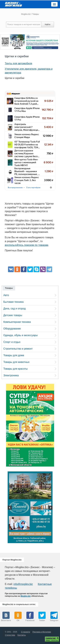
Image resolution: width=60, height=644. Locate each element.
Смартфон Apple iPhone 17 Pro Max (27, 110)
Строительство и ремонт (18, 349)
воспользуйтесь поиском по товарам (26, 245)
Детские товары (13, 315)
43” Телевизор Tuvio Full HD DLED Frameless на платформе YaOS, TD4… (27, 145)
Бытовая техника (13, 302)
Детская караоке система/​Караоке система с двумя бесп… (27, 153)
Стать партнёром (33, 188)
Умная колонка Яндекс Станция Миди (27, 136)
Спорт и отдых (12, 342)
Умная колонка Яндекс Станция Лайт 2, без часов (27, 180)
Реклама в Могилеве (42, 632)
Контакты (22, 635)
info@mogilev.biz (23, 584)
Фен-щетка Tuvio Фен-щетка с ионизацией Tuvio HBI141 (26, 162)
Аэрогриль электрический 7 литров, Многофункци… (27, 127)
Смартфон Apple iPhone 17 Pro (27, 118)
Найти (48, 25)
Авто (6, 295)
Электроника (11, 375)
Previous (10, 508)
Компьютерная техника (17, 322)
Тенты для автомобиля (18, 63)
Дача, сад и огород (15, 309)
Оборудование (12, 329)
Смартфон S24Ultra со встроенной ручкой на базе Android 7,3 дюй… (26, 101)
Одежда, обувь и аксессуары (20, 335)
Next (50, 508)
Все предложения (15, 188)
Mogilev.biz (26, 14)
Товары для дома (14, 355)
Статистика (10, 635)
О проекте (26, 632)
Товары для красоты (16, 369)
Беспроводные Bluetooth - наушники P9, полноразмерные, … (27, 171)
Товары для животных (16, 362)
